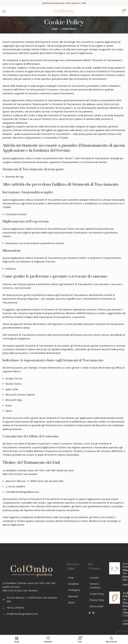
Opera (9, 411)
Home (55, 29)
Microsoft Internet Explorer (20, 395)
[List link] (32, 608)
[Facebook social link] (90, 613)
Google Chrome (14, 378)
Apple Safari (12, 389)
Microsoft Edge (14, 400)
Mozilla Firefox (13, 384)
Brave (8, 405)
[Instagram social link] (93, 613)
